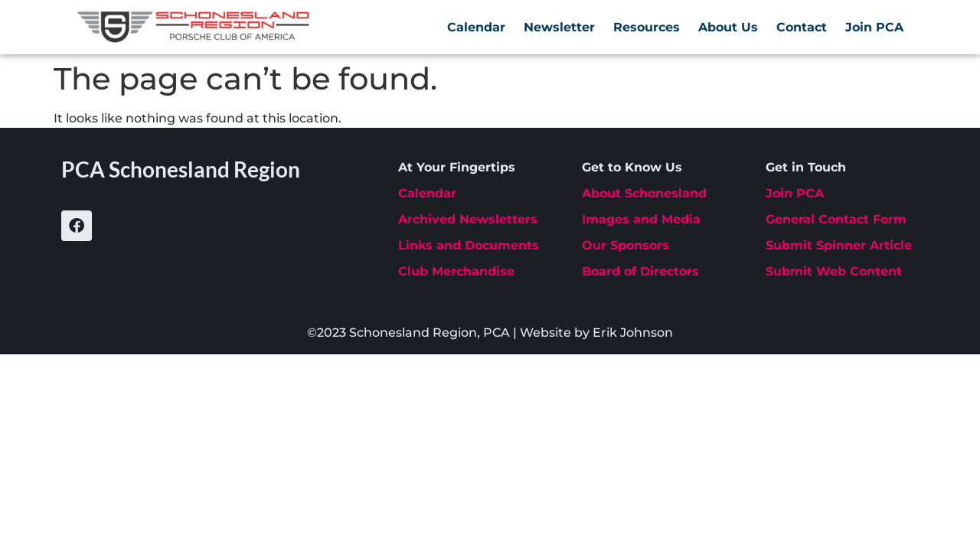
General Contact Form (836, 219)
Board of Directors (640, 271)
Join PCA (874, 27)
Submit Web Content (834, 271)
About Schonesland (644, 193)
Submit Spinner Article (839, 245)
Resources (647, 27)
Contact (802, 27)
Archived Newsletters (468, 219)
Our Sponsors (626, 245)
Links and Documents (469, 245)
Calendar (476, 27)
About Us (728, 27)
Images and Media (641, 219)
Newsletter (559, 27)
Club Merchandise (456, 271)
